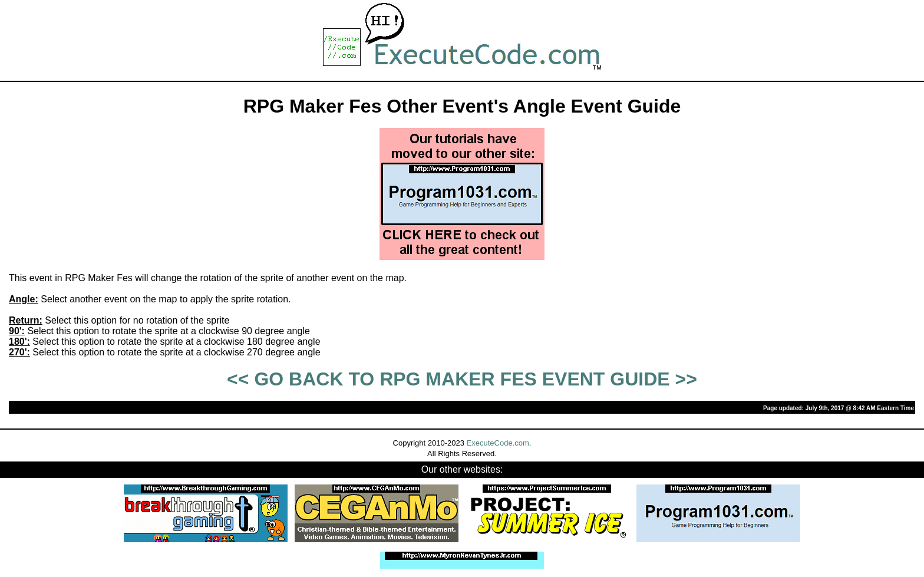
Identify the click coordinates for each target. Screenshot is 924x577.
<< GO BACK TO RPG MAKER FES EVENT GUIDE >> (462, 379)
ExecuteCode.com (498, 443)
